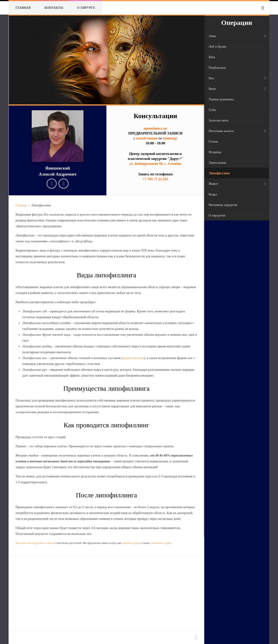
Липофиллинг (220, 173)
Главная (23, 8)
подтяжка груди (131, 543)
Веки (212, 89)
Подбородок (217, 68)
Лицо (213, 36)
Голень (214, 141)
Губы (212, 110)
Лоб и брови (217, 46)
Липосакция (217, 163)
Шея (212, 57)
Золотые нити (219, 120)
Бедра (213, 194)
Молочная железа (221, 131)
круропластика (133, 358)
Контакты (54, 8)
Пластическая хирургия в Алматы (35, 543)
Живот (213, 184)
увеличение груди (160, 543)
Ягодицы (215, 152)
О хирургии (217, 215)
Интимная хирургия (223, 205)
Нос (212, 78)
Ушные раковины (221, 99)
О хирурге (86, 8)
